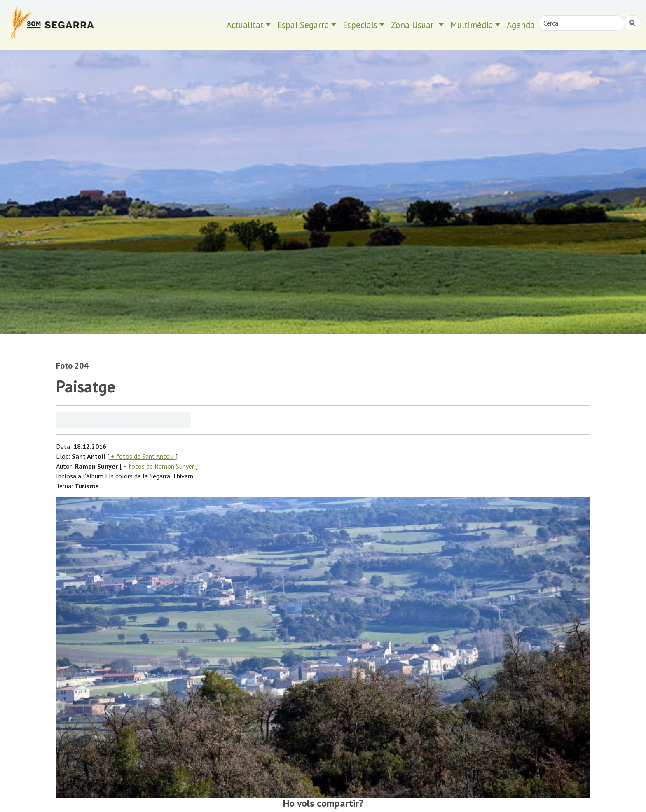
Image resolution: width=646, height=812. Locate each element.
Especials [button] (360, 25)
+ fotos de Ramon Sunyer (159, 466)
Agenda (521, 25)
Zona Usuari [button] (414, 25)
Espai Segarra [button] (303, 25)
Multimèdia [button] (472, 25)
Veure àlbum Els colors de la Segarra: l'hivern (123, 420)
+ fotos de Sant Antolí (142, 456)
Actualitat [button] (245, 25)
